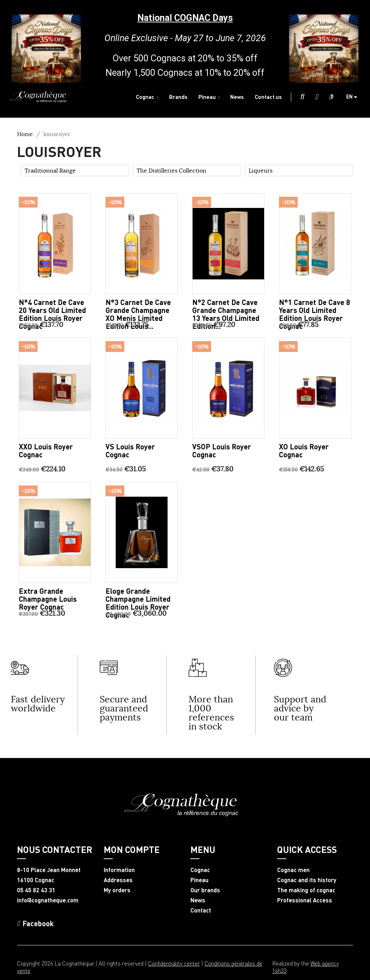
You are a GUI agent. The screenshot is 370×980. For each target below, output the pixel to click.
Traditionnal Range (50, 170)
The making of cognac (306, 890)
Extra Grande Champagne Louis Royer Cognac (48, 599)
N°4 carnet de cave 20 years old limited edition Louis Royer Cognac (52, 314)
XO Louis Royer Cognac (304, 450)
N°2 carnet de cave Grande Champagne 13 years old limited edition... (226, 314)
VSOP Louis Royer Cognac (222, 450)
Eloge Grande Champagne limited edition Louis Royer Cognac (138, 603)
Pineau (199, 880)
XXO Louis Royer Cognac (46, 450)
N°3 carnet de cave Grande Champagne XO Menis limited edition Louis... (138, 314)
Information (119, 870)
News (198, 900)
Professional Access (305, 900)
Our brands (205, 890)
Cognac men (293, 870)
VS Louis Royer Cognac (130, 450)
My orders (117, 890)
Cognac (200, 870)
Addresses (118, 880)
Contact (201, 910)
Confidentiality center (174, 963)
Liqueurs (261, 170)
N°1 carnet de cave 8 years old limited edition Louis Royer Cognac (315, 314)
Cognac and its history (307, 880)
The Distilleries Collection (171, 170)
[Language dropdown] (354, 97)
